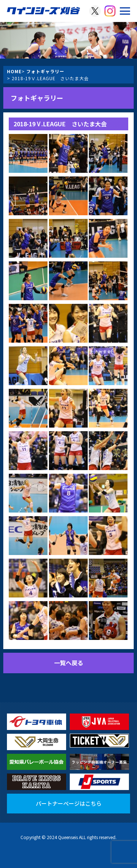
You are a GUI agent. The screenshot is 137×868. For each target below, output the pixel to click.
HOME (14, 71)
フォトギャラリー (45, 71)
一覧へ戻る (69, 663)
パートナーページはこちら (69, 803)
